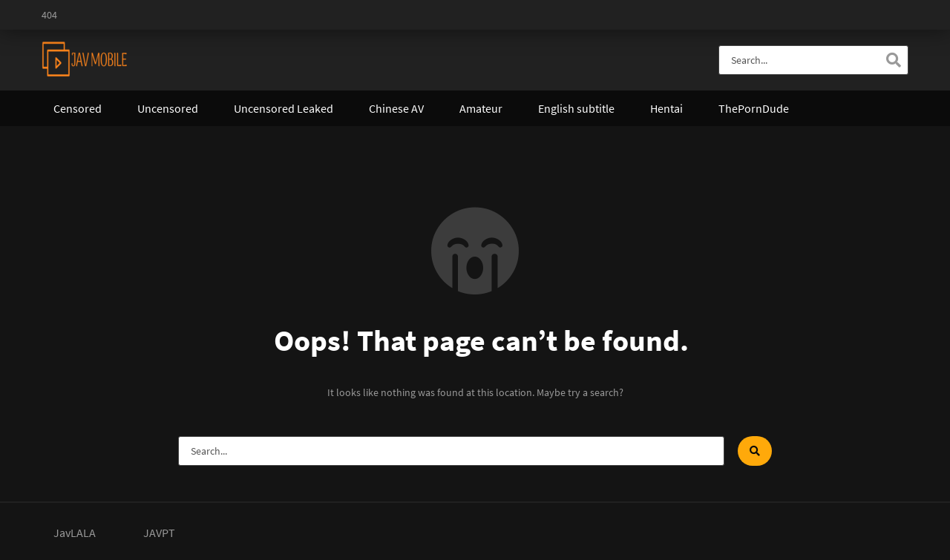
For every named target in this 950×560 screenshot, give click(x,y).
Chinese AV (396, 108)
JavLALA (75, 533)
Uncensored (168, 108)
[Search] (894, 60)
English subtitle (576, 108)
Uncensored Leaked (284, 108)
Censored (78, 108)
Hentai (666, 108)
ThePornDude (754, 108)
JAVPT (159, 533)
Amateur (481, 108)
